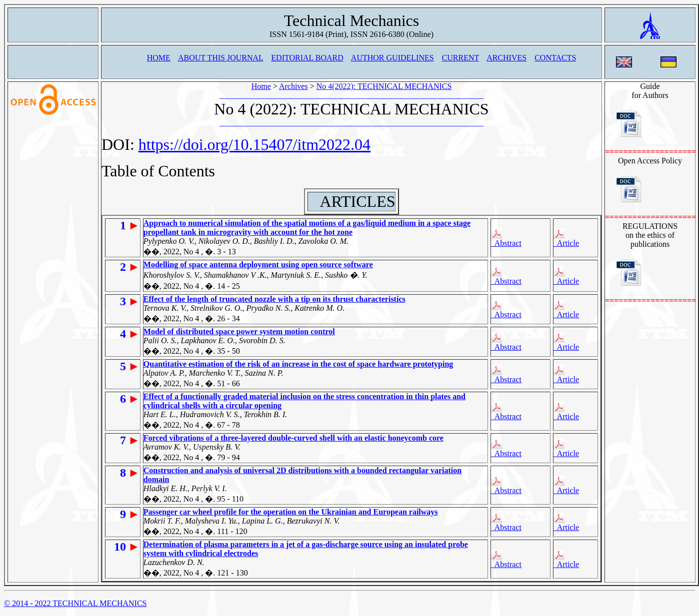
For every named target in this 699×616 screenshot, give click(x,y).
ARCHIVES (506, 58)
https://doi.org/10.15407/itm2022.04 (254, 144)
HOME (159, 58)
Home (261, 86)
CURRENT (460, 58)
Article (566, 238)
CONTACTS (555, 58)
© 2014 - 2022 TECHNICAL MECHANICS (75, 603)
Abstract (506, 238)
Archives (293, 86)
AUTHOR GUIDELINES (392, 58)
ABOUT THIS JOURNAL (220, 58)
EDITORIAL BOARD (307, 58)
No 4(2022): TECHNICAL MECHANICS (384, 86)
